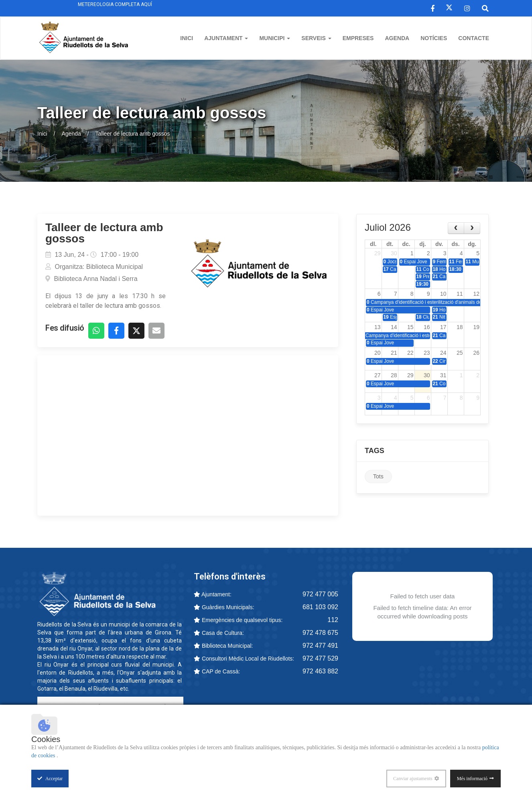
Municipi (275, 38)
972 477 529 (320, 658)
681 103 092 (320, 607)
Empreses (358, 38)
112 (333, 620)
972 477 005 (320, 594)
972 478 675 (320, 633)
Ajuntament (226, 38)
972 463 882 (320, 671)
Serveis (316, 38)
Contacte (474, 38)
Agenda (397, 38)
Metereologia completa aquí (115, 4)
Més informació (472, 779)
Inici (187, 38)
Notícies (434, 38)
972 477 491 (320, 646)
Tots (378, 476)
